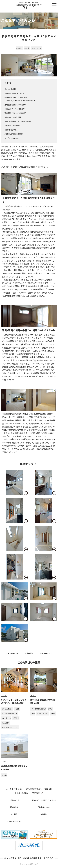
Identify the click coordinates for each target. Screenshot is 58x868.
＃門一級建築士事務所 (38, 709)
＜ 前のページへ (12, 653)
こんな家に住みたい (34, 789)
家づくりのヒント (23, 793)
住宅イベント (19, 789)
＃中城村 (19, 48)
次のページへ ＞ (46, 653)
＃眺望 (33, 713)
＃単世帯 (16, 718)
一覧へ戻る (29, 653)
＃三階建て (5, 723)
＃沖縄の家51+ (7, 709)
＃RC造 (27, 48)
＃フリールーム (36, 48)
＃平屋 (50, 709)
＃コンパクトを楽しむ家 (10, 713)
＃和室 (53, 713)
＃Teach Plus (6, 718)
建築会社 (48, 789)
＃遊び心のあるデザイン (10, 727)
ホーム (9, 789)
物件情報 (37, 793)
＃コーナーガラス (43, 713)
